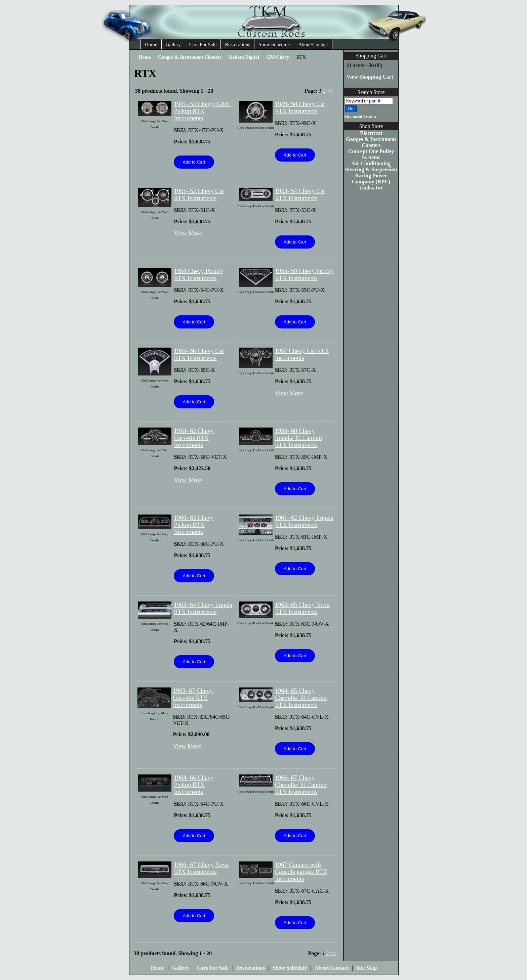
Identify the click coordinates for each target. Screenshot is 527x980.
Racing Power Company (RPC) (371, 179)
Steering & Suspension (371, 169)
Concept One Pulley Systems (371, 154)
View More (188, 233)
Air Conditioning (371, 163)
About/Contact (313, 44)
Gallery (173, 44)
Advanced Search (360, 117)
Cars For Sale (203, 44)
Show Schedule (274, 44)
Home (151, 44)
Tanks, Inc (371, 188)
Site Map (367, 968)
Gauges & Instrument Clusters (371, 142)
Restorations (237, 44)
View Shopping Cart (370, 77)
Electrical (371, 133)
